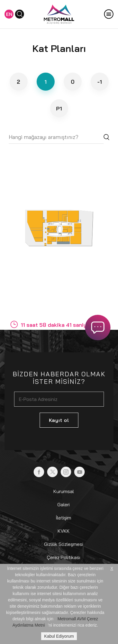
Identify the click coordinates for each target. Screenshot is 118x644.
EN (9, 14)
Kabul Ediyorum (59, 636)
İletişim (64, 518)
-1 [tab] (100, 82)
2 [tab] (18, 82)
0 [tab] (73, 82)
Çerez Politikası (64, 557)
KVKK (64, 531)
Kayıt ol (59, 420)
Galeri (64, 504)
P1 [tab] (59, 108)
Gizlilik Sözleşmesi (64, 544)
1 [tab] (45, 82)
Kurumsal (64, 491)
